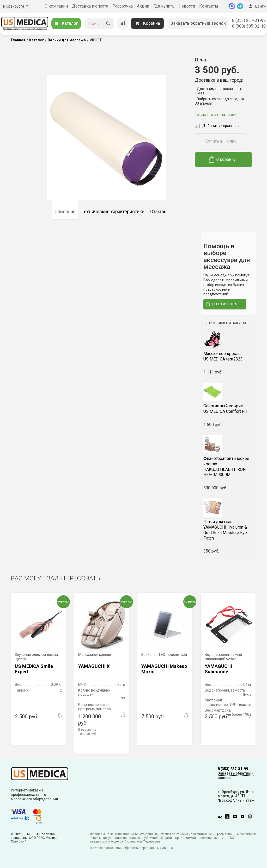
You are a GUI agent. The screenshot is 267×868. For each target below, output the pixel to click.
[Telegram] (240, 6)
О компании (56, 6)
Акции (143, 6)
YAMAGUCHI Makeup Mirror (164, 669)
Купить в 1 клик (221, 141)
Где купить (164, 6)
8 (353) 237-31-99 (249, 20)
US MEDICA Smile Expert (34, 669)
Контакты (209, 6)
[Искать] (108, 23)
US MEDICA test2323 (229, 356)
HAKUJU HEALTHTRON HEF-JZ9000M (229, 467)
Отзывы (159, 211)
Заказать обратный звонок (198, 23)
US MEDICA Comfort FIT (229, 409)
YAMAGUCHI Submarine (218, 669)
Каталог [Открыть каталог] (66, 23)
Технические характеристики (113, 211)
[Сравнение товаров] (123, 23)
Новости (187, 6)
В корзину (223, 160)
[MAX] (232, 6)
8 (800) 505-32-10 (249, 26)
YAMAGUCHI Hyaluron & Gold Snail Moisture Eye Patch (229, 530)
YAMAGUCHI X (94, 666)
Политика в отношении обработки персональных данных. (131, 848)
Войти (257, 6)
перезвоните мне (224, 304)
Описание (65, 211)
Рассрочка (123, 6)
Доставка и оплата (90, 6)
